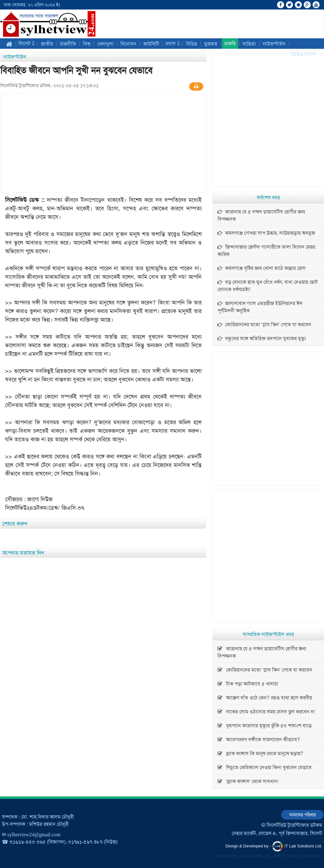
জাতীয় (47, 44)
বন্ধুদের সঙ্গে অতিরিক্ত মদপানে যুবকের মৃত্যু (262, 338)
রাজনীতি (68, 44)
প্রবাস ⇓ (173, 44)
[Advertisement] (25, 156)
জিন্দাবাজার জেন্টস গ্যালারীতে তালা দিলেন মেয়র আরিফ (266, 251)
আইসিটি (151, 44)
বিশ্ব (87, 44)
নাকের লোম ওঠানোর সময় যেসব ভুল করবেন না (266, 712)
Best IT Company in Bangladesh (298, 856)
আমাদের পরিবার (302, 815)
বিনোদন (128, 44)
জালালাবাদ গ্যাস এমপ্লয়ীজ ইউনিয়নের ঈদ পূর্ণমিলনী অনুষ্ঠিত (260, 307)
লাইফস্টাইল (274, 44)
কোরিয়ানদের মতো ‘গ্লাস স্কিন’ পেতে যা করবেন (264, 325)
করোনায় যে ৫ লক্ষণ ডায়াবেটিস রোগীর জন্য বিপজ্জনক (261, 215)
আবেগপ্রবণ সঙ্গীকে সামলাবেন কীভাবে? (259, 740)
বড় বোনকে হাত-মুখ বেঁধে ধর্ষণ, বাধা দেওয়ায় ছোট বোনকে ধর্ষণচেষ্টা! (268, 286)
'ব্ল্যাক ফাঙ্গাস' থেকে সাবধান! (248, 781)
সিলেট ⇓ (27, 44)
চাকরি (230, 44)
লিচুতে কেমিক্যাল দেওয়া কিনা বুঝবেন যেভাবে (265, 767)
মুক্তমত (211, 44)
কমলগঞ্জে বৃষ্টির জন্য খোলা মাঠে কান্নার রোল (262, 268)
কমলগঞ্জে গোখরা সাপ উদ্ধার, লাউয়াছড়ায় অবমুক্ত (266, 233)
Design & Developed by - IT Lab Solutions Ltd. (274, 846)
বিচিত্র (192, 44)
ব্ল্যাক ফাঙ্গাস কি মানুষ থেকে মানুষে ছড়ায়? (260, 753)
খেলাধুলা (105, 44)
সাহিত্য (249, 44)
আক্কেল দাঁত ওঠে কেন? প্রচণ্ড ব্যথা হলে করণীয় (265, 698)
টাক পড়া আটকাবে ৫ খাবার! (248, 684)
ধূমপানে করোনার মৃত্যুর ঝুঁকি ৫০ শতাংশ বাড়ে (265, 726)
